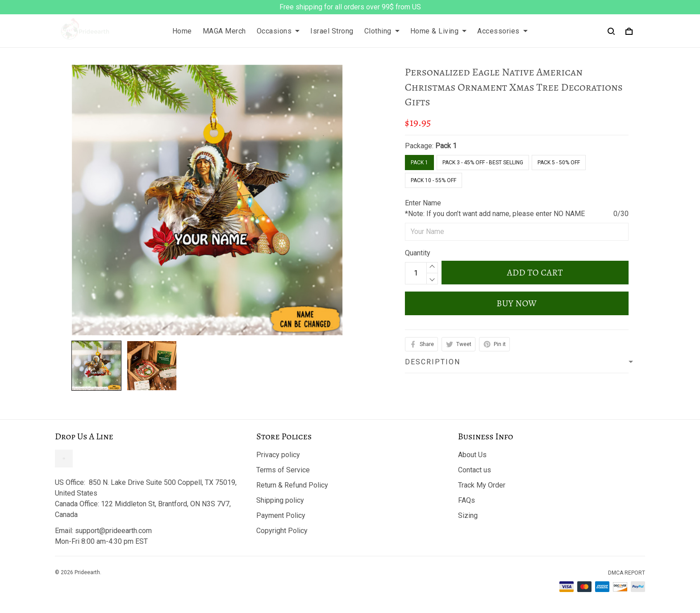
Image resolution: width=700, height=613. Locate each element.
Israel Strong (332, 31)
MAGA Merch (224, 31)
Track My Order (482, 485)
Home (182, 31)
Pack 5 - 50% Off (559, 163)
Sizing (468, 515)
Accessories (502, 31)
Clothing (382, 31)
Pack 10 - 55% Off (433, 180)
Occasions (278, 31)
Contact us (475, 470)
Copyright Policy (282, 531)
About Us (472, 455)
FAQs (467, 500)
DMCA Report (627, 573)
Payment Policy (281, 515)
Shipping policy (280, 500)
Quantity (418, 253)
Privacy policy (278, 455)
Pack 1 (446, 146)
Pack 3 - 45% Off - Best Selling (483, 163)
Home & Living (439, 31)
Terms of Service (283, 470)
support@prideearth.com (113, 531)
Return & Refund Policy (292, 485)
